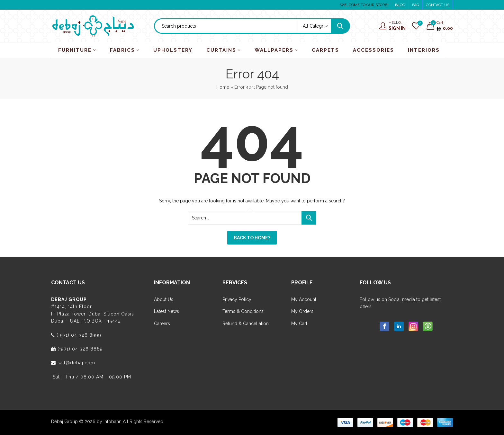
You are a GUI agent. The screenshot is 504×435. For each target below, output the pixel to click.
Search (340, 26)
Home (223, 87)
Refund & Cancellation (246, 324)
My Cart (299, 324)
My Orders (302, 311)
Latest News (166, 311)
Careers (162, 324)
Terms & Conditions (243, 311)
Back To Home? (252, 238)
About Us (164, 299)
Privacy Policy (237, 299)
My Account (304, 299)
